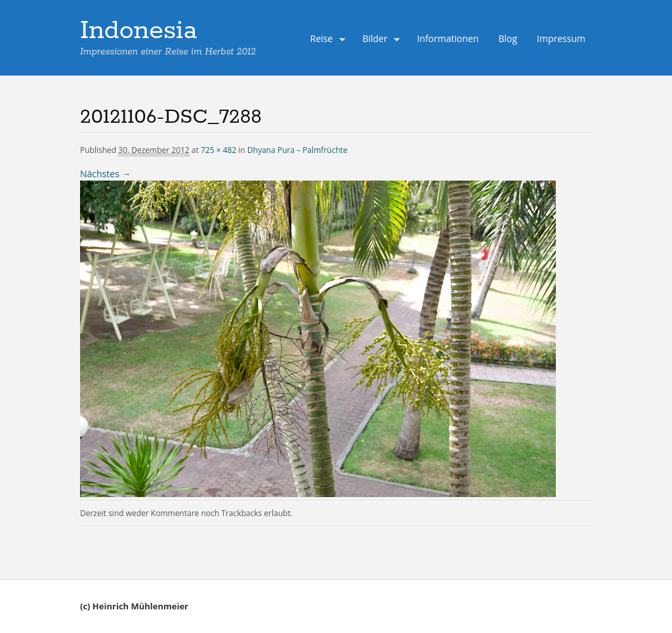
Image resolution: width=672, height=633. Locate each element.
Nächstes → (105, 174)
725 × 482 (219, 150)
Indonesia (138, 31)
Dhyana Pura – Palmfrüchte (298, 150)
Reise (325, 40)
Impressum (561, 38)
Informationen (448, 38)
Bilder (378, 40)
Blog (508, 38)
